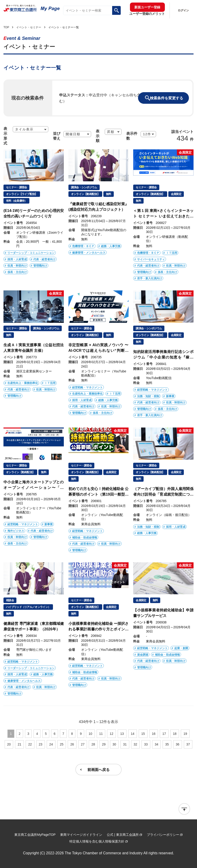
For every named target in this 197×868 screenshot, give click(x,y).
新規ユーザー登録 (147, 7)
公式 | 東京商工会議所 (123, 835)
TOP (6, 27)
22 (30, 744)
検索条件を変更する (166, 98)
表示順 (98, 136)
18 (175, 734)
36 (178, 744)
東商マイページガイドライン (81, 835)
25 (62, 744)
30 (114, 744)
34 (157, 744)
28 (93, 744)
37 (188, 744)
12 (111, 734)
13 (122, 734)
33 (146, 744)
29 (104, 744)
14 (133, 734)
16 (154, 734)
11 (101, 734)
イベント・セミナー (29, 27)
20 (9, 744)
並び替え (57, 136)
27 (83, 744)
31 (125, 744)
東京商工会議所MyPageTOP (35, 835)
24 (51, 744)
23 (41, 744)
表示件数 (132, 136)
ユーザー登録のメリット (147, 14)
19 (185, 734)
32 (135, 744)
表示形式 (5, 136)
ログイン (183, 10)
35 (167, 744)
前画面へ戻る (98, 770)
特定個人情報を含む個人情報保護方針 (97, 841)
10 (90, 734)
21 (19, 744)
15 (143, 734)
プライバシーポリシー (163, 835)
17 (164, 734)
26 (72, 744)
